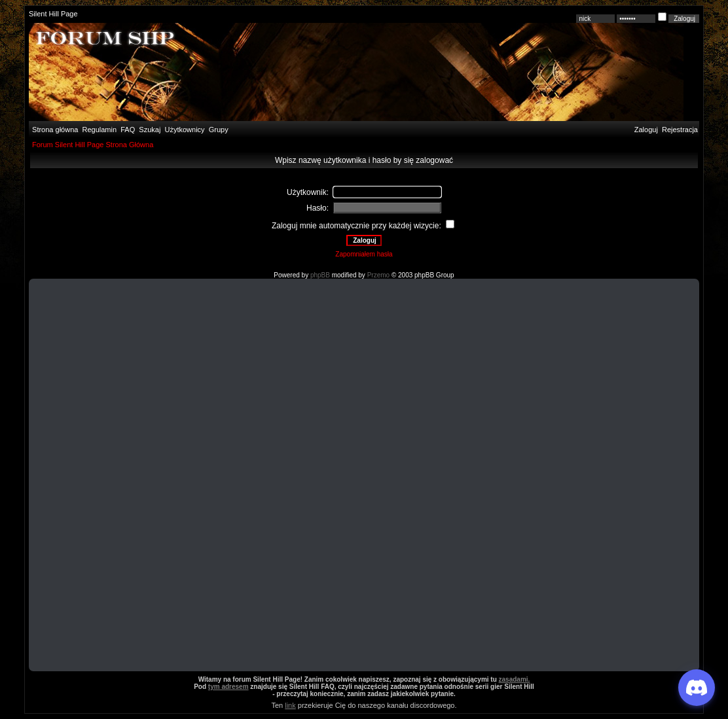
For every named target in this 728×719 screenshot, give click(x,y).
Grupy (219, 130)
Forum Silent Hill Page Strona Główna (93, 145)
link (290, 705)
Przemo (378, 275)
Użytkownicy (185, 130)
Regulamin (98, 130)
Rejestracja (680, 130)
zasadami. (515, 679)
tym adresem (228, 687)
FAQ (127, 130)
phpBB (320, 275)
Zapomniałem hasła (364, 254)
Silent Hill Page (53, 14)
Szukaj (150, 130)
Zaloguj (646, 130)
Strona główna (54, 130)
